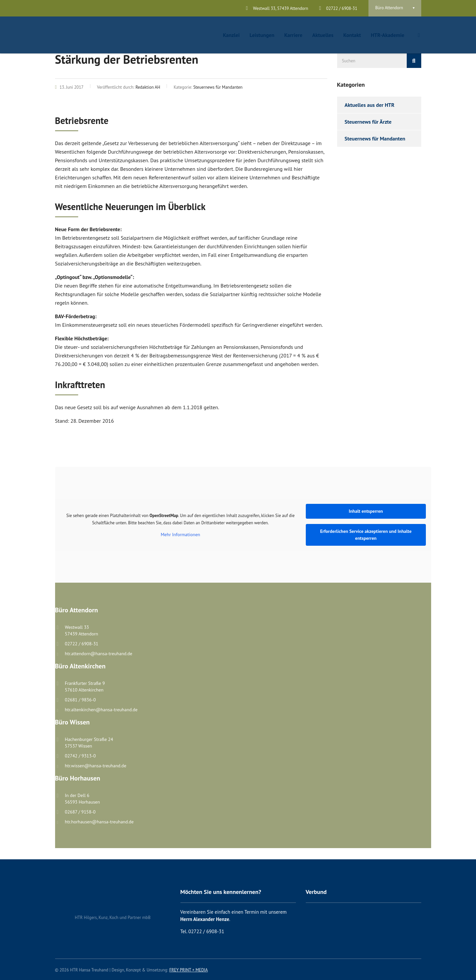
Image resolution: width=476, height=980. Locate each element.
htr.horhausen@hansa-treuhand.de (99, 822)
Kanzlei (231, 35)
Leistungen (262, 35)
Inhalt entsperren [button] (366, 511)
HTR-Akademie (387, 35)
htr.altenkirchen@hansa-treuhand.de (101, 710)
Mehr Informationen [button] (180, 535)
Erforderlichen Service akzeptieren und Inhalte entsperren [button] (366, 535)
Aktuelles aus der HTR (370, 105)
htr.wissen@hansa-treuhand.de (96, 766)
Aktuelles (323, 35)
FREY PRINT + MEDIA (189, 970)
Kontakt (352, 35)
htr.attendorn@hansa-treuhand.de (99, 654)
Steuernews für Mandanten (375, 138)
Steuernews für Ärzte (368, 122)
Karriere (293, 35)
